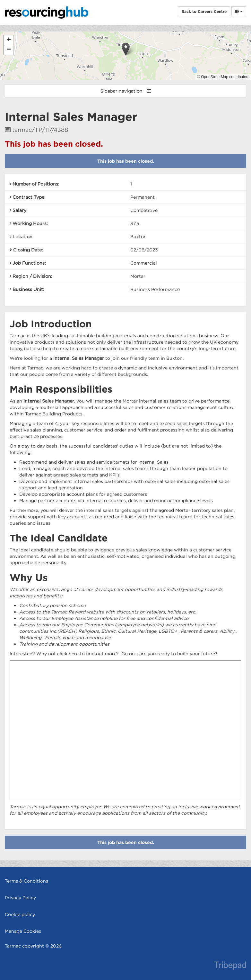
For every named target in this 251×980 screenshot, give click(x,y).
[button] (126, 49)
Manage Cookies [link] (23, 931)
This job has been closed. (126, 161)
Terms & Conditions (26, 881)
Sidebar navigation (126, 91)
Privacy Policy (20, 898)
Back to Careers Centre (204, 11)
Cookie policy (20, 914)
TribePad (230, 966)
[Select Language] (239, 11)
